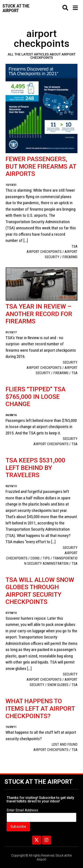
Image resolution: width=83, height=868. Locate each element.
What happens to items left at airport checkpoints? (40, 708)
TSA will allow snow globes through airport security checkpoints (40, 591)
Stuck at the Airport (39, 782)
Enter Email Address (22, 810)
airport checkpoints (44, 252)
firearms (70, 257)
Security (70, 362)
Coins (35, 558)
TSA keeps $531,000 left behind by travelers (35, 468)
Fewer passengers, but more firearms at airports (41, 166)
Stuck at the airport (16, 8)
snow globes (58, 685)
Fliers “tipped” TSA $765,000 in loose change (36, 397)
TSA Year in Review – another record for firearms (39, 314)
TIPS (46, 558)
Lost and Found (65, 744)
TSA (74, 246)
